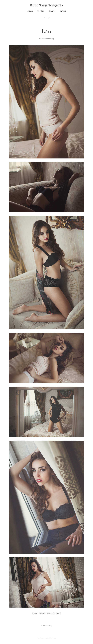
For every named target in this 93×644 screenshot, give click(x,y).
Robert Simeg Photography (46, 5)
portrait (30, 11)
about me (52, 11)
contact (63, 11)
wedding (41, 11)
